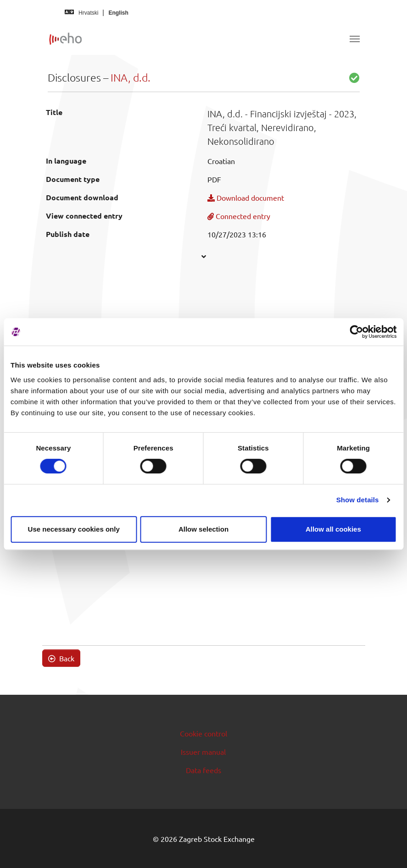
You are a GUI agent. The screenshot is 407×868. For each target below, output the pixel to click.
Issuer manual (203, 752)
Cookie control (203, 733)
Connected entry (239, 216)
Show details (358, 500)
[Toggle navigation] (355, 39)
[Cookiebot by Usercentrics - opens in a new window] (356, 332)
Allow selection (203, 529)
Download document (246, 198)
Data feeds (203, 770)
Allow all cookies (333, 529)
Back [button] (61, 658)
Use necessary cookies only (74, 529)
